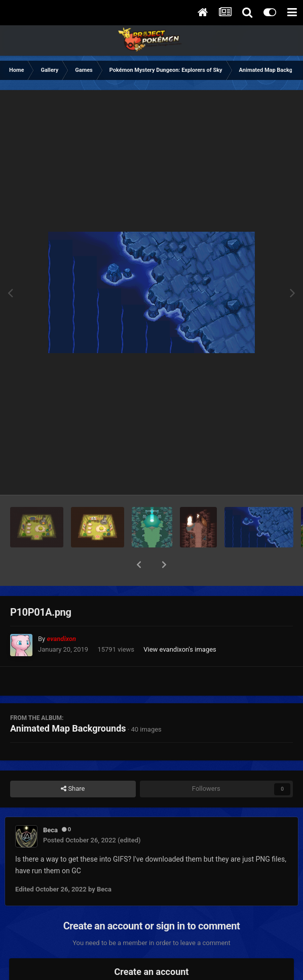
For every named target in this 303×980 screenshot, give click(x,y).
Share (73, 762)
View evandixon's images (180, 623)
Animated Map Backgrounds (68, 702)
